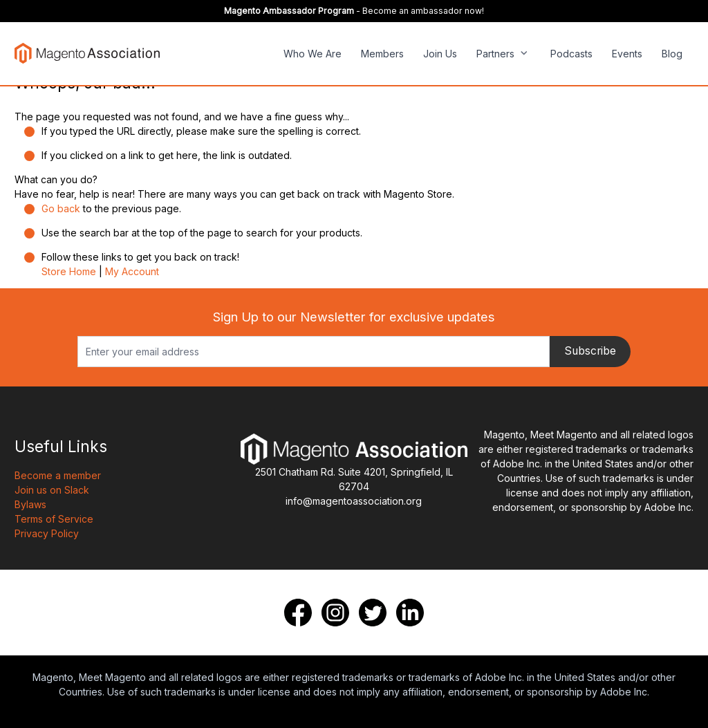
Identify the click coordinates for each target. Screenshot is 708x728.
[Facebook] (298, 613)
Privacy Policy (47, 533)
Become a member (58, 475)
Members (382, 54)
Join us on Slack (52, 490)
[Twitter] (373, 613)
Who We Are (313, 54)
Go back (61, 208)
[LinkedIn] (410, 613)
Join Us (440, 54)
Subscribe (590, 351)
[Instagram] (335, 613)
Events (627, 54)
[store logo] (87, 53)
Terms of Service (54, 519)
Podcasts (571, 54)
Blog (672, 54)
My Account (132, 271)
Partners (495, 54)
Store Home (69, 271)
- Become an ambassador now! (354, 11)
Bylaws (30, 504)
